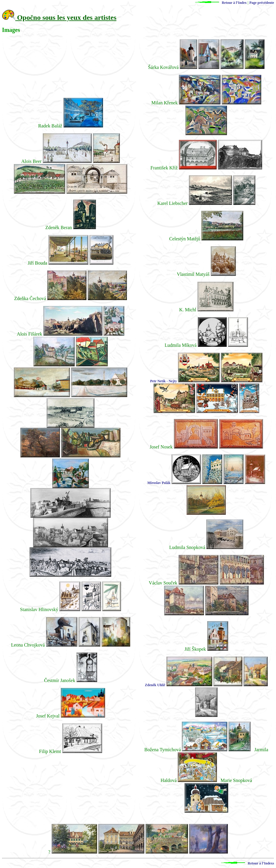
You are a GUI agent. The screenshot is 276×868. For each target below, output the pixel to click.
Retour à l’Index (218, 3)
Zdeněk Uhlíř (155, 685)
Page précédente (262, 3)
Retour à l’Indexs (244, 863)
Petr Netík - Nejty (163, 381)
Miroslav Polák (159, 483)
